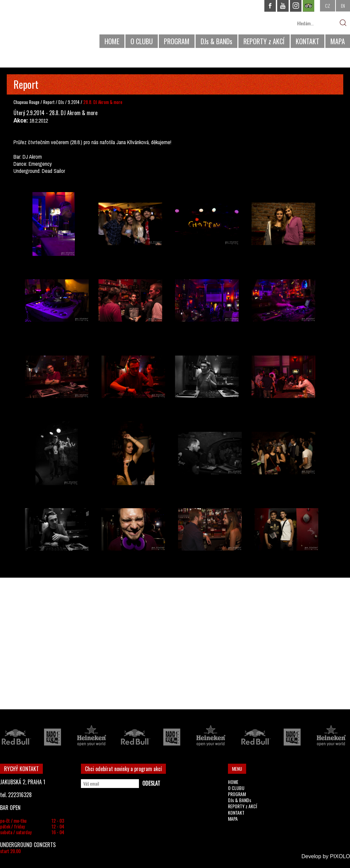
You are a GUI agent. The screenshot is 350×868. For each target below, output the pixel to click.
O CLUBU (142, 41)
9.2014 (74, 102)
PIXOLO (340, 856)
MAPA (338, 41)
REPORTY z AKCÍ (264, 41)
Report (49, 102)
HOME (112, 41)
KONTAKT (308, 41)
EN (343, 6)
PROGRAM (177, 41)
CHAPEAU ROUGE (37, 27)
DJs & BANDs (216, 41)
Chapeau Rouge (26, 102)
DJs (62, 102)
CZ (328, 6)
